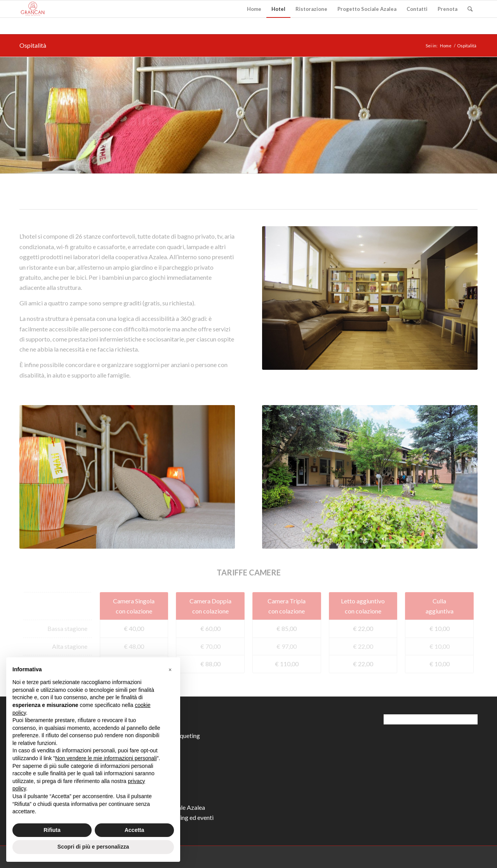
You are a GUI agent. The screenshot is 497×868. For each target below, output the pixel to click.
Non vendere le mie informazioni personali (106, 758)
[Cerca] (470, 9)
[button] (170, 670)
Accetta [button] (135, 830)
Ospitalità (33, 45)
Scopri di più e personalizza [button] (93, 847)
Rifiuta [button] (52, 830)
